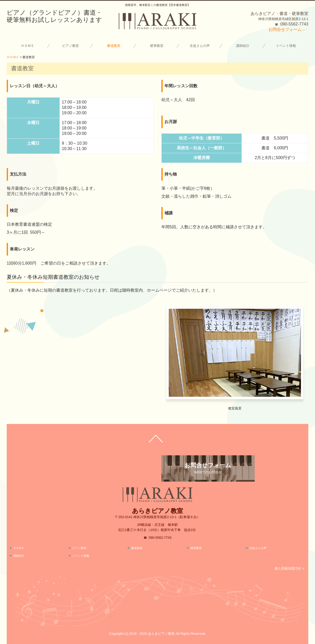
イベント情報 (286, 46)
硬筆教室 (157, 46)
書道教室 (114, 46)
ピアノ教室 (71, 46)
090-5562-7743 (294, 24)
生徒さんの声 (200, 46)
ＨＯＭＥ (28, 46)
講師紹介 (243, 46)
